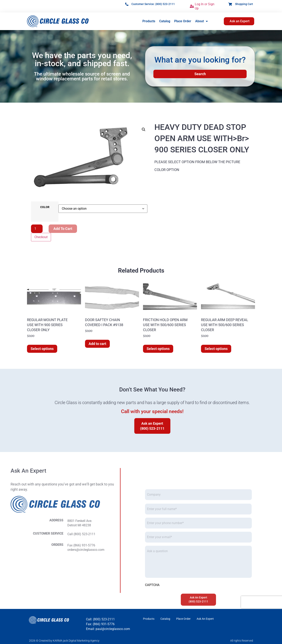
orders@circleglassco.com (22, 550)
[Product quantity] (37, 229)
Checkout (41, 237)
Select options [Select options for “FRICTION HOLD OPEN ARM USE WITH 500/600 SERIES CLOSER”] (158, 349)
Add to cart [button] (97, 344)
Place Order (183, 21)
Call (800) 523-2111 (17, 534)
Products (149, 21)
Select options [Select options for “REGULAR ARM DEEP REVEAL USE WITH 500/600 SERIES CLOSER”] (216, 349)
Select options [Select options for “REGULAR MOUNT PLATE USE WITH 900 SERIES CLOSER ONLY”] (42, 349)
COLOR (45, 207)
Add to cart (63, 229)
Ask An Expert (205, 619)
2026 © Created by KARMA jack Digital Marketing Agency (64, 641)
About (201, 21)
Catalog (165, 21)
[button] (144, 129)
